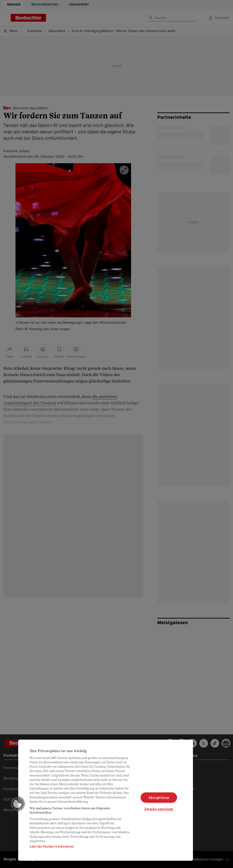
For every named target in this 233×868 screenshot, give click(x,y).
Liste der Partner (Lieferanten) (52, 846)
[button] (18, 804)
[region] (106, 800)
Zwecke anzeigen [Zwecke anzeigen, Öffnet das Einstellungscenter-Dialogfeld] (159, 809)
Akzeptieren (159, 798)
